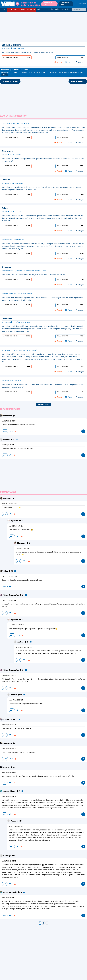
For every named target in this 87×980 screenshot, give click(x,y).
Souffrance (7, 319)
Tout (3, 10)
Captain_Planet (9, 791)
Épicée (50, 10)
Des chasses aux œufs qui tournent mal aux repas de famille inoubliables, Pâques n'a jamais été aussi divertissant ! (43, 73)
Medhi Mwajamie (10, 892)
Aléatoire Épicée (62, 10)
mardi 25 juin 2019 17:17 (9, 600)
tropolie (7, 440)
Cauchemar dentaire (11, 45)
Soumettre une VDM (48, 4)
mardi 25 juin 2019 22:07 (17, 526)
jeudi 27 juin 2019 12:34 (9, 445)
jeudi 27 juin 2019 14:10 (9, 898)
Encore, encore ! (44, 404)
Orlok (6, 571)
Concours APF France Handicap (21, 10)
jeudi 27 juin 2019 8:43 (9, 675)
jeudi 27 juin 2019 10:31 (9, 797)
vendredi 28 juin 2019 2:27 (24, 647)
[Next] (47, 923)
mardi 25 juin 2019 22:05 (17, 625)
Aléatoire (41, 10)
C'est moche (7, 151)
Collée (5, 208)
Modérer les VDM (65, 4)
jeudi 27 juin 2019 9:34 (9, 421)
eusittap (21, 642)
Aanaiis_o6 (8, 720)
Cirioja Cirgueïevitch (11, 595)
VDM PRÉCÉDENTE (10, 82)
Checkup (6, 180)
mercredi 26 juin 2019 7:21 (24, 548)
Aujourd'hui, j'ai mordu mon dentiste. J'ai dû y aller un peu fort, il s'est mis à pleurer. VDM (34, 275)
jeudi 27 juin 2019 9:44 (9, 773)
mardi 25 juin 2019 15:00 (9, 504)
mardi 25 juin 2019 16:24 (9, 576)
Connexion (82, 4)
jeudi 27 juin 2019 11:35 (9, 861)
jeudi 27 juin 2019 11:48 (16, 826)
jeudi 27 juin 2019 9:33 (9, 725)
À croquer (6, 267)
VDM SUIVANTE (78, 82)
